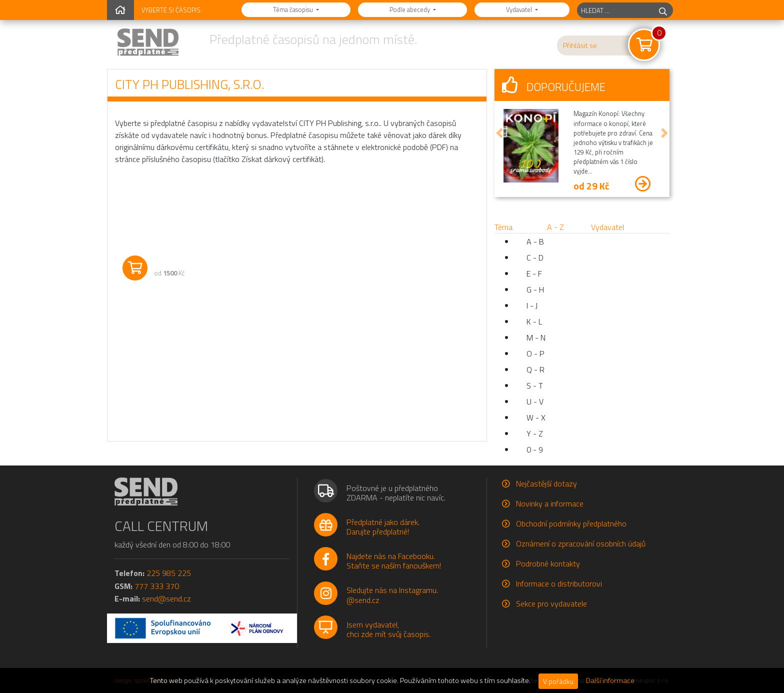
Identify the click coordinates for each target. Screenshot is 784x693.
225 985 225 (169, 573)
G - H (535, 289)
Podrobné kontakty (548, 563)
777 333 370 (157, 586)
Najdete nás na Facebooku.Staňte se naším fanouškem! (394, 561)
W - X (536, 417)
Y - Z (535, 433)
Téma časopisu (294, 9)
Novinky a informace (550, 503)
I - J (532, 305)
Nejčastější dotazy (546, 483)
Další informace (610, 680)
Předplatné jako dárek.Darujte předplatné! (383, 527)
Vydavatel (520, 9)
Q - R (535, 369)
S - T (535, 385)
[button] (499, 133)
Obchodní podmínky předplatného (571, 523)
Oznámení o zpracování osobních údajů (581, 543)
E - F (534, 273)
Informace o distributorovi (559, 583)
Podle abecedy (410, 9)
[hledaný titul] (615, 10)
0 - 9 (535, 449)
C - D (535, 257)
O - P (535, 353)
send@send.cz (166, 598)
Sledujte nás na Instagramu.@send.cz (392, 595)
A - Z (555, 227)
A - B (535, 241)
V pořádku (558, 681)
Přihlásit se (580, 45)
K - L (534, 321)
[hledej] (663, 10)
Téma (503, 227)
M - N (536, 337)
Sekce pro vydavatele (551, 603)
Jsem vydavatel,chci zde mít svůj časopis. (388, 629)
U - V (535, 401)
